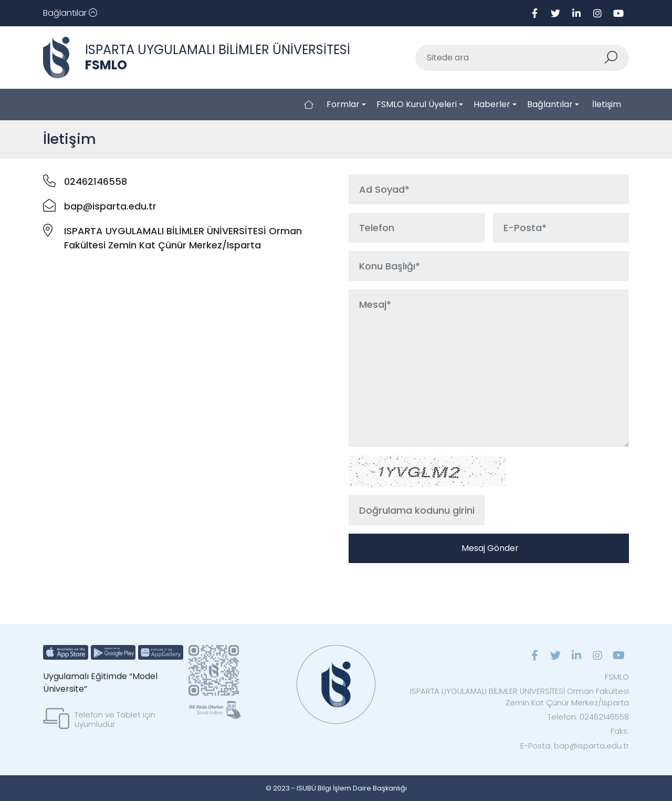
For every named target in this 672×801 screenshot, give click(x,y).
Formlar (343, 104)
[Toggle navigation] (70, 13)
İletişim (607, 104)
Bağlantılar (550, 104)
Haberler (492, 104)
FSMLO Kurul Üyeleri (417, 104)
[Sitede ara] (510, 58)
